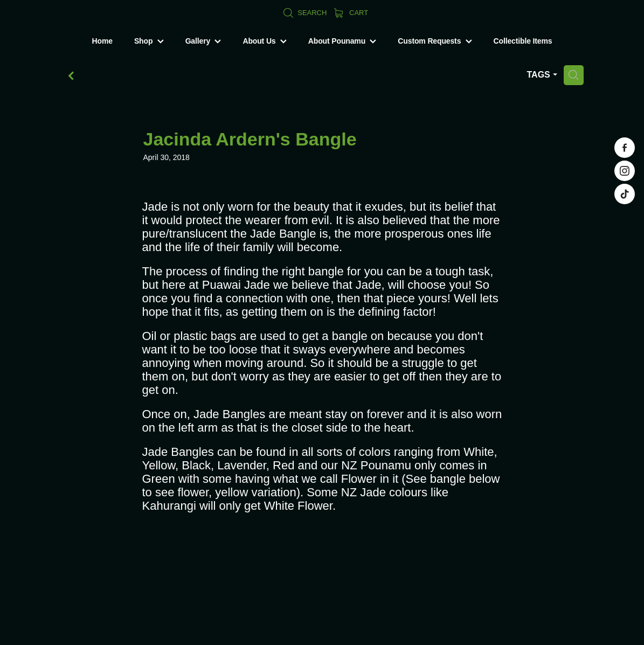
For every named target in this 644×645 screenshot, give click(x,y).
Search (305, 13)
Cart (351, 13)
